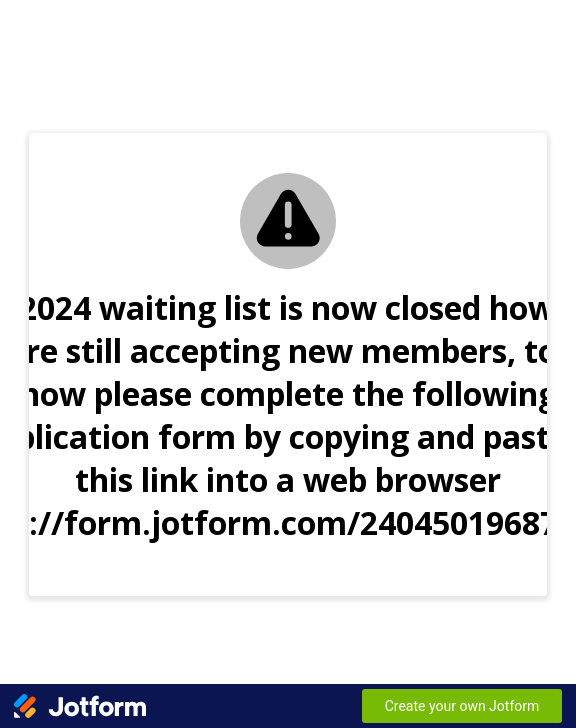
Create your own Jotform (462, 706)
